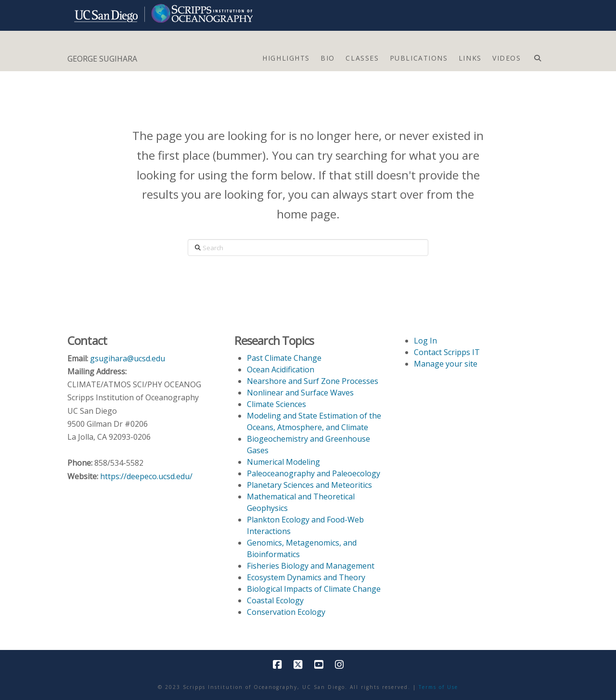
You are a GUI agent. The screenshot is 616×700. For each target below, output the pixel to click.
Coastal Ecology (275, 600)
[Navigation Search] (537, 56)
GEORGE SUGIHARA (102, 59)
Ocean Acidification (281, 369)
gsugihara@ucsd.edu (128, 358)
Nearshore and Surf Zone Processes (313, 381)
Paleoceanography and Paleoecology (314, 473)
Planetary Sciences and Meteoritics (309, 485)
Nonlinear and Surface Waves (300, 393)
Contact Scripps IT (447, 352)
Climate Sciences (276, 404)
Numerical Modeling (283, 462)
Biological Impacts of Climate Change (314, 589)
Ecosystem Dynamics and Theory (306, 577)
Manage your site (446, 364)
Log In (425, 341)
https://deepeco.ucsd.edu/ (146, 476)
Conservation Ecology (286, 612)
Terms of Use (438, 687)
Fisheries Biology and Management (311, 566)
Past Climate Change (284, 358)
